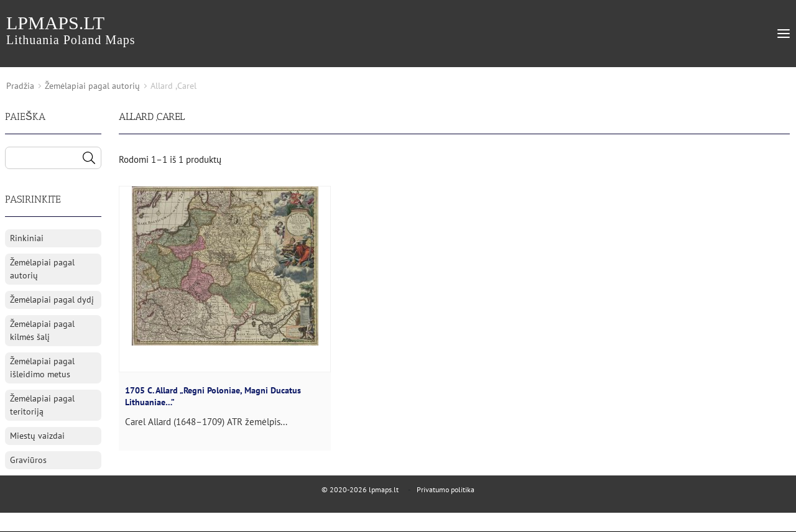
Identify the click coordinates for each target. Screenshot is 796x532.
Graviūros (28, 460)
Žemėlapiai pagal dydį (52, 300)
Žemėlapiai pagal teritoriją (42, 405)
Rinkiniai (27, 238)
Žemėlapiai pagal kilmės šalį (42, 330)
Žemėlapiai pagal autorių (92, 86)
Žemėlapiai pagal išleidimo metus (42, 368)
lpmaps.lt (71, 30)
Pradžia (20, 86)
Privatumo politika (446, 489)
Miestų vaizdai (37, 436)
